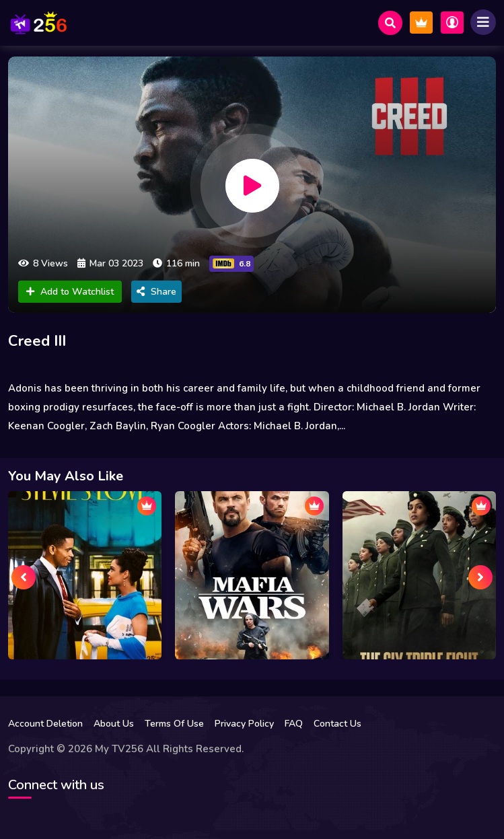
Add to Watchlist (70, 292)
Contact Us (337, 724)
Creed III (37, 341)
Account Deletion (45, 724)
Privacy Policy (244, 724)
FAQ (294, 724)
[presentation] (24, 577)
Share (156, 292)
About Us (114, 724)
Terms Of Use (174, 724)
